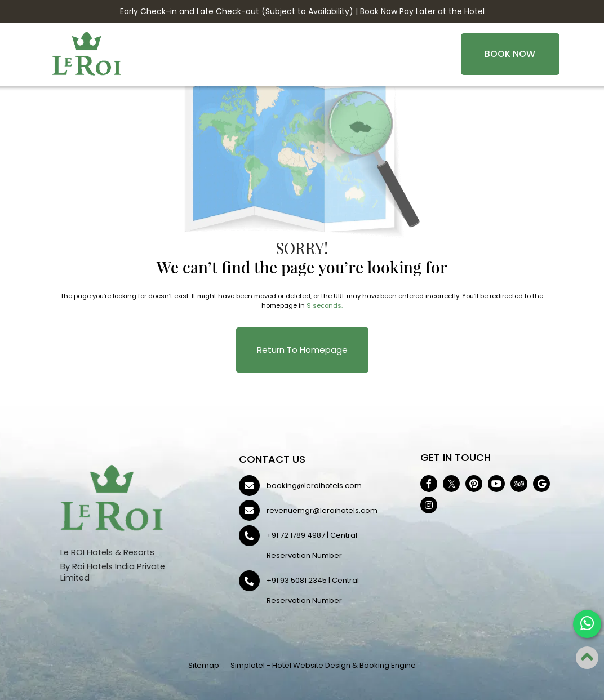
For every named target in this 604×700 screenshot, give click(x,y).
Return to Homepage (302, 350)
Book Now (510, 54)
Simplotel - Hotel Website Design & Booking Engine (323, 665)
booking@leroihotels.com (314, 486)
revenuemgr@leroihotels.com (322, 510)
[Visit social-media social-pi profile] (474, 484)
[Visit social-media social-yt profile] (496, 484)
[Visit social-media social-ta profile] (519, 484)
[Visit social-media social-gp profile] (541, 484)
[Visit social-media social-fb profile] (429, 484)
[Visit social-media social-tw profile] (451, 484)
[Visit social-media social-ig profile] (429, 505)
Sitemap (204, 665)
